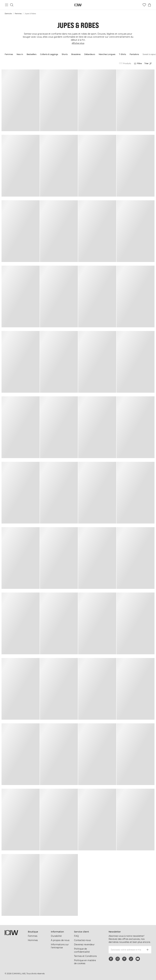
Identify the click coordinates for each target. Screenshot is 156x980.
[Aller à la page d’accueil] (78, 5)
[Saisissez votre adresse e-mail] (126, 950)
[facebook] (111, 959)
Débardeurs (90, 54)
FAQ (76, 936)
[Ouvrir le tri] (149, 64)
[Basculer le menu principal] (7, 5)
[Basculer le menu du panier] (149, 5)
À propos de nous (60, 940)
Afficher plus (78, 43)
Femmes (18, 14)
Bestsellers (32, 54)
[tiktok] (131, 959)
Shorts (65, 54)
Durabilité (56, 936)
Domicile (8, 14)
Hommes (33, 940)
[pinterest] (124, 959)
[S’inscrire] (147, 950)
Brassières (76, 54)
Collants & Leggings (49, 54)
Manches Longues (107, 54)
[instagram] (118, 959)
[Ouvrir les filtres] (138, 64)
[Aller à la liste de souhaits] (144, 5)
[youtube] (138, 959)
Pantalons (134, 54)
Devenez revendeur (84, 945)
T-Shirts (122, 54)
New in (20, 54)
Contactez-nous (82, 940)
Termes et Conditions (85, 956)
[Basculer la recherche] (12, 5)
